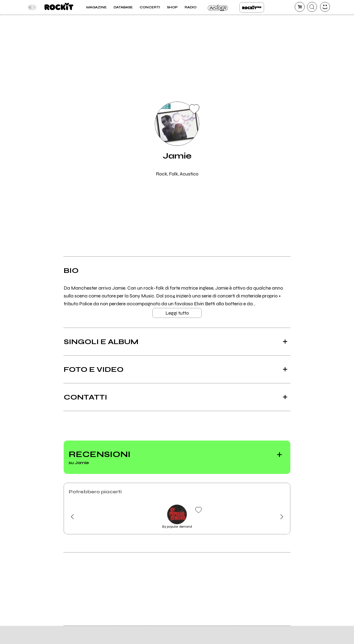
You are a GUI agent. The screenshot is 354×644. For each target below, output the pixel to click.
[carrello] (300, 7)
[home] (59, 7)
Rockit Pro (252, 7)
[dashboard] (325, 7)
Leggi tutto (177, 313)
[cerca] (312, 7)
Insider (218, 7)
